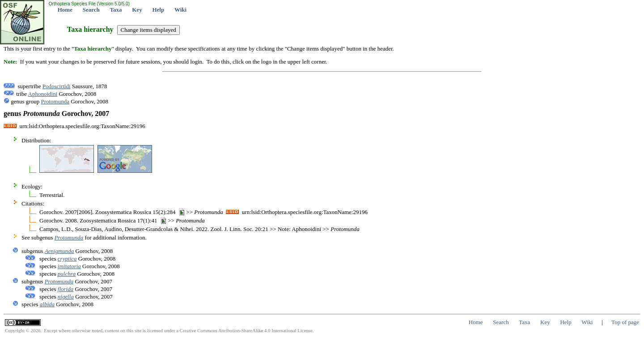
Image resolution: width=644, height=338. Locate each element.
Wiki (180, 10)
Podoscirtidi (57, 86)
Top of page (625, 322)
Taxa (116, 10)
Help (158, 10)
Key (137, 10)
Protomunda (55, 101)
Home (65, 10)
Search (91, 10)
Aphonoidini (43, 94)
